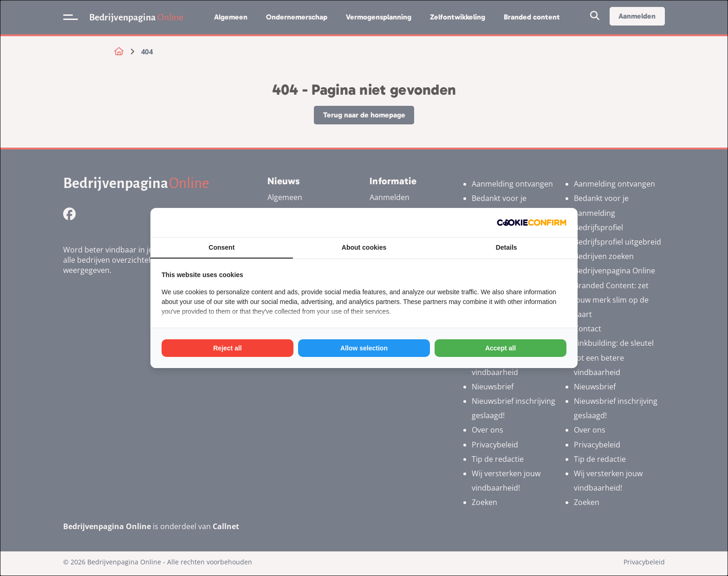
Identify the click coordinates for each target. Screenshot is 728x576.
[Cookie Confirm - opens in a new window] (532, 223)
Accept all (500, 348)
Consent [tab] (221, 247)
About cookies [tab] (364, 247)
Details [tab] (507, 247)
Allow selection (364, 348)
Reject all (227, 348)
